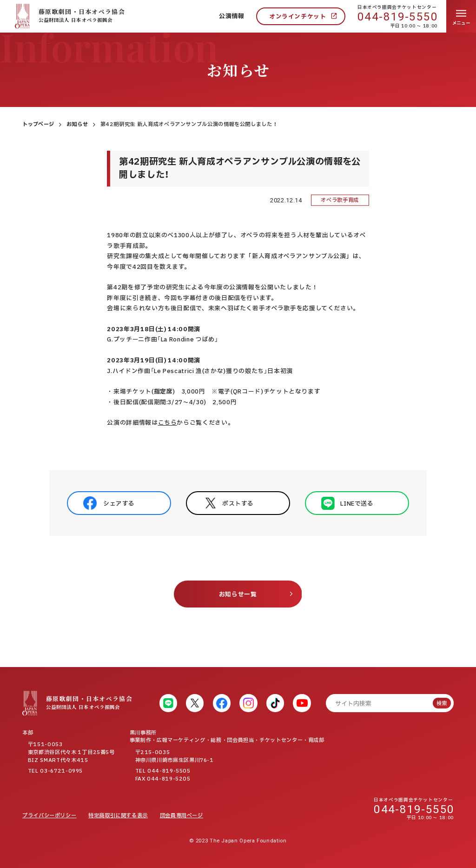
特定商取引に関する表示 (118, 816)
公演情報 (232, 16)
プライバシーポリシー (49, 816)
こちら (168, 423)
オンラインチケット (298, 17)
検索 (442, 704)
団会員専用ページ (182, 816)
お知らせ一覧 (238, 594)
